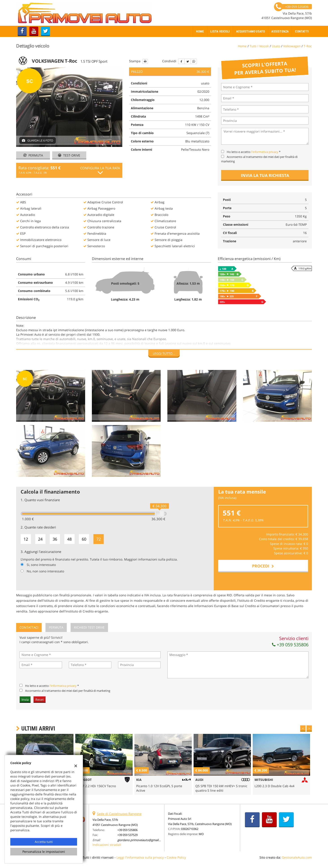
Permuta (33, 155)
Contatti (302, 31)
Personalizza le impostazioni (44, 852)
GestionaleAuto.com (297, 857)
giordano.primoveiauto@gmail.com (141, 840)
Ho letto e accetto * (254, 152)
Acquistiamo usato (250, 31)
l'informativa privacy (265, 152)
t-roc (308, 46)
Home (200, 31)
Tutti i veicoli (259, 46)
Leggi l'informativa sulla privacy (140, 857)
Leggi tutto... (164, 353)
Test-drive (69, 155)
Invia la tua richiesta (265, 175)
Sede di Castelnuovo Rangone (119, 814)
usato (276, 46)
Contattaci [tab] (29, 627)
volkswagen (292, 46)
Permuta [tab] (56, 627)
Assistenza (280, 31)
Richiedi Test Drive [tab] (89, 627)
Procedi (263, 566)
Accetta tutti (44, 842)
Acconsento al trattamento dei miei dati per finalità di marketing (68, 691)
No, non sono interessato (45, 571)
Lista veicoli (220, 31)
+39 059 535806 (290, 645)
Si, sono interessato (41, 565)
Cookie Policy (176, 857)
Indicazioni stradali (107, 845)
